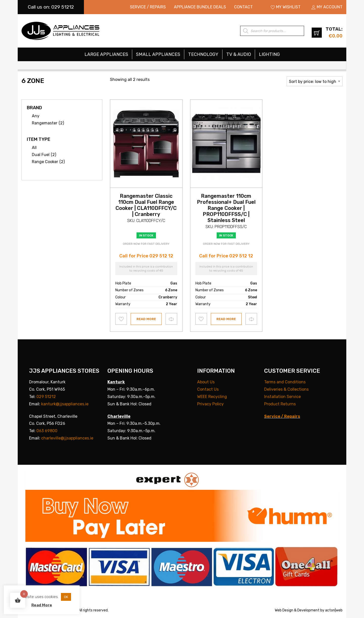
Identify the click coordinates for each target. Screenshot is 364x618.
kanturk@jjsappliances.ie (65, 404)
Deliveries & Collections (286, 389)
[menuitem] (148, 7)
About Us (206, 382)
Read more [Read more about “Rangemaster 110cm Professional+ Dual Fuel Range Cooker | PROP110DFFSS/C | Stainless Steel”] (226, 319)
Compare (172, 319)
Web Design (284, 610)
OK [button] (66, 597)
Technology (203, 54)
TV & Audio (239, 54)
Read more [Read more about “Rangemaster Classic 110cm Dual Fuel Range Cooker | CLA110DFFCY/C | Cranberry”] (146, 319)
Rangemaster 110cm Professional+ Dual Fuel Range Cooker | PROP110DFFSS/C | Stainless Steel (226, 208)
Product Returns (280, 404)
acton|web (334, 610)
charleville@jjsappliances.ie (67, 438)
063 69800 (47, 431)
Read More (42, 605)
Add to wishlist (121, 319)
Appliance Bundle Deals (200, 7)
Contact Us (208, 389)
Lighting (269, 54)
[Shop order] (315, 81)
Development (308, 610)
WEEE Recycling (212, 397)
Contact (243, 7)
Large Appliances (106, 54)
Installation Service (282, 397)
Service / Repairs (148, 7)
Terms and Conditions (285, 382)
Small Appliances (158, 54)
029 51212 (46, 397)
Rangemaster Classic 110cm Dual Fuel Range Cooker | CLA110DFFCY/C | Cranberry (146, 205)
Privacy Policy (210, 404)
